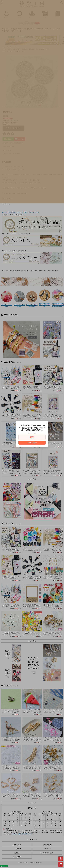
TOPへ (61, 859)
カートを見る (61, 864)
